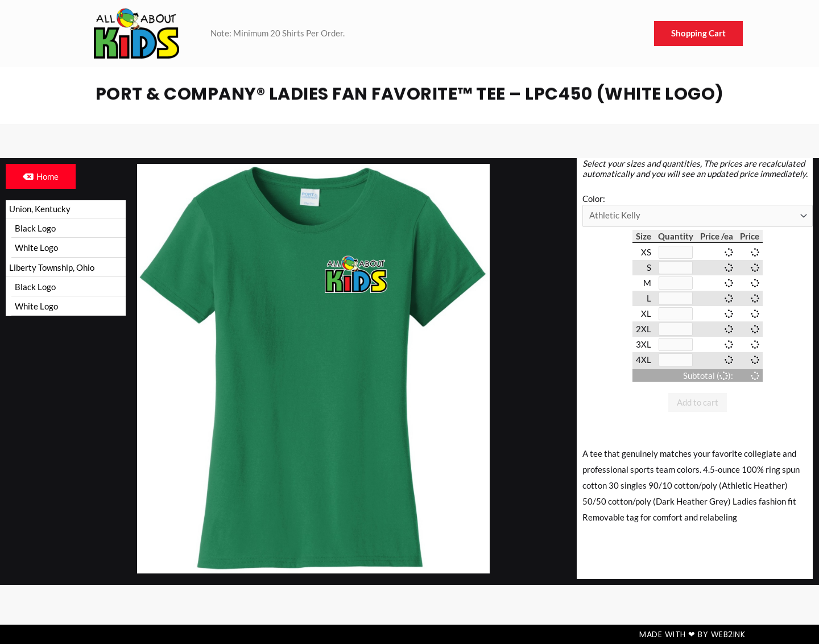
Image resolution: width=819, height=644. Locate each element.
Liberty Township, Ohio (52, 269)
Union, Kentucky (40, 209)
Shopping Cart (698, 34)
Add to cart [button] (698, 407)
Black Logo (35, 229)
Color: (594, 199)
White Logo (36, 249)
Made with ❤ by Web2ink (692, 634)
